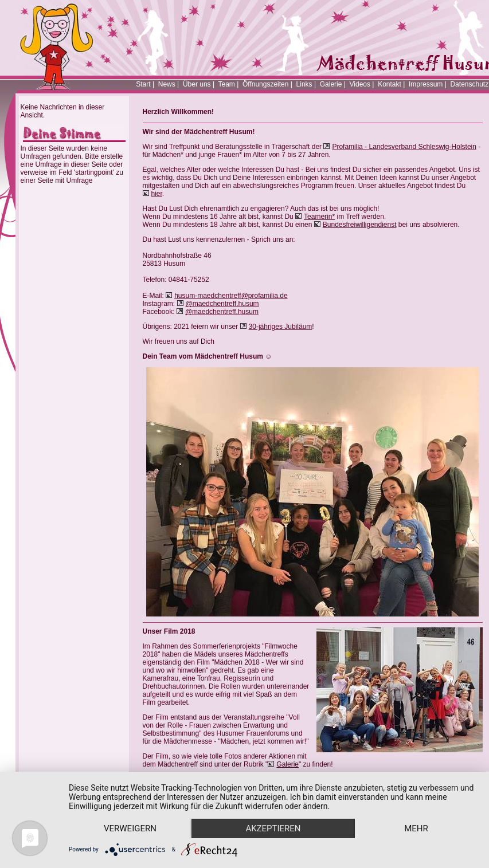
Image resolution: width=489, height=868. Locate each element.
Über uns (197, 84)
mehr (416, 828)
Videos (360, 84)
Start (143, 84)
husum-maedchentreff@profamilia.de (231, 296)
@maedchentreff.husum (222, 304)
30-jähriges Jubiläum (281, 327)
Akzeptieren (273, 828)
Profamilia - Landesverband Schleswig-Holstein (404, 147)
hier (157, 194)
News (167, 84)
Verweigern (130, 828)
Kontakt (390, 84)
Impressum (426, 84)
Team (226, 84)
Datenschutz (469, 84)
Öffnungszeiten (266, 84)
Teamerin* (319, 217)
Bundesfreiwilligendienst (360, 225)
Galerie (331, 84)
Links (304, 84)
